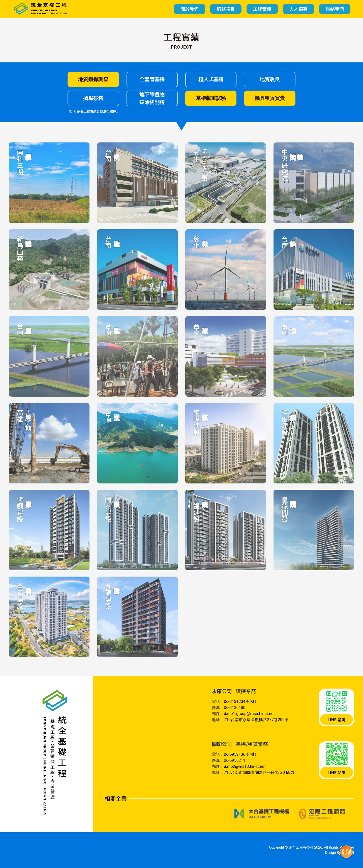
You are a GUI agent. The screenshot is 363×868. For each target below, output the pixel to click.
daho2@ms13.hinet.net (245, 766)
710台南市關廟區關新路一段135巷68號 (259, 772)
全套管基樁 (152, 79)
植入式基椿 (211, 79)
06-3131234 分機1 (240, 702)
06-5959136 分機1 (240, 754)
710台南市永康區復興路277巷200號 (256, 720)
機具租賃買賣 (270, 98)
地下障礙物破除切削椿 (152, 98)
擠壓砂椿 (93, 98)
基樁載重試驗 (211, 98)
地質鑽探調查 (93, 79)
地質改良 (270, 79)
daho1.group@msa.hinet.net (249, 714)
